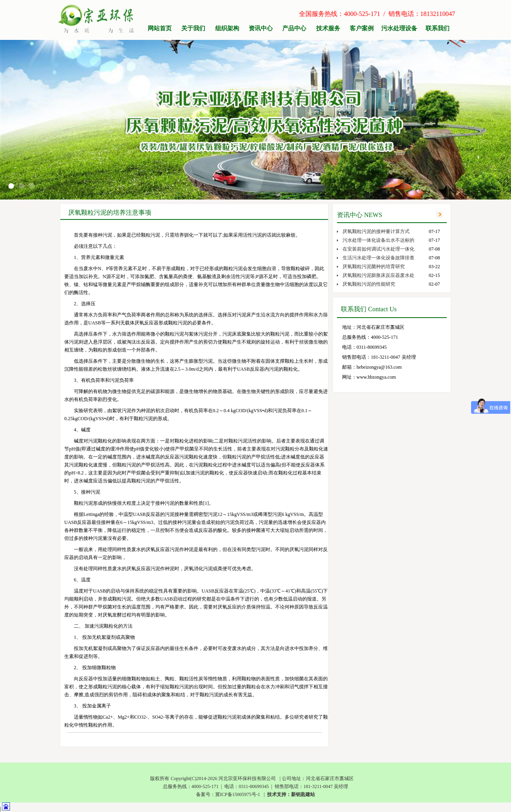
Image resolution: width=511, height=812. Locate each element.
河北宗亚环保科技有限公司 (247, 778)
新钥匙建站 (303, 794)
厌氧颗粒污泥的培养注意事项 (110, 212)
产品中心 (294, 28)
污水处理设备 (399, 28)
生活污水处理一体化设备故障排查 (378, 258)
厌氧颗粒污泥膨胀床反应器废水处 (378, 275)
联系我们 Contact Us (369, 309)
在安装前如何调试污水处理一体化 (378, 249)
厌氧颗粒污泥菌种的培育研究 (374, 267)
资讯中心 (261, 28)
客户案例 (362, 28)
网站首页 (160, 28)
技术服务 (328, 28)
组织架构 (227, 28)
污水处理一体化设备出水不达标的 (378, 240)
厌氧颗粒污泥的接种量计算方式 (376, 231)
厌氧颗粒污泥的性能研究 (369, 284)
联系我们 (438, 28)
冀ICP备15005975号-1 (238, 794)
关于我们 (193, 28)
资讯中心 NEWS (359, 215)
